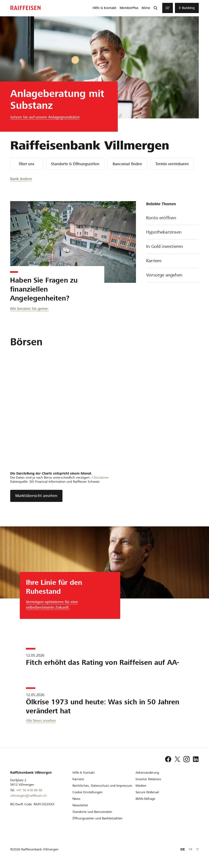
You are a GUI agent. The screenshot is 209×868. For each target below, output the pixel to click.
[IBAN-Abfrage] (145, 799)
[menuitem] (104, 8)
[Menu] (168, 8)
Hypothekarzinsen (172, 233)
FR (191, 849)
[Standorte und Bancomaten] (92, 812)
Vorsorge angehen (172, 275)
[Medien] (141, 786)
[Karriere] (78, 779)
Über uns (27, 164)
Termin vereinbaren (172, 164)
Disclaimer (101, 477)
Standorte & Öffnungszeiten (75, 164)
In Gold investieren (172, 247)
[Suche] (156, 8)
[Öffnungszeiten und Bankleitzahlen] (97, 818)
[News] (76, 799)
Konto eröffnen (172, 218)
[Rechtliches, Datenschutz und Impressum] (102, 786)
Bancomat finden (127, 164)
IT (198, 849)
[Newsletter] (80, 805)
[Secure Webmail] (147, 792)
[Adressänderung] (147, 773)
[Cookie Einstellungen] (87, 792)
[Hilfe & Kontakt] (84, 773)
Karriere (172, 261)
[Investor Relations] (148, 779)
